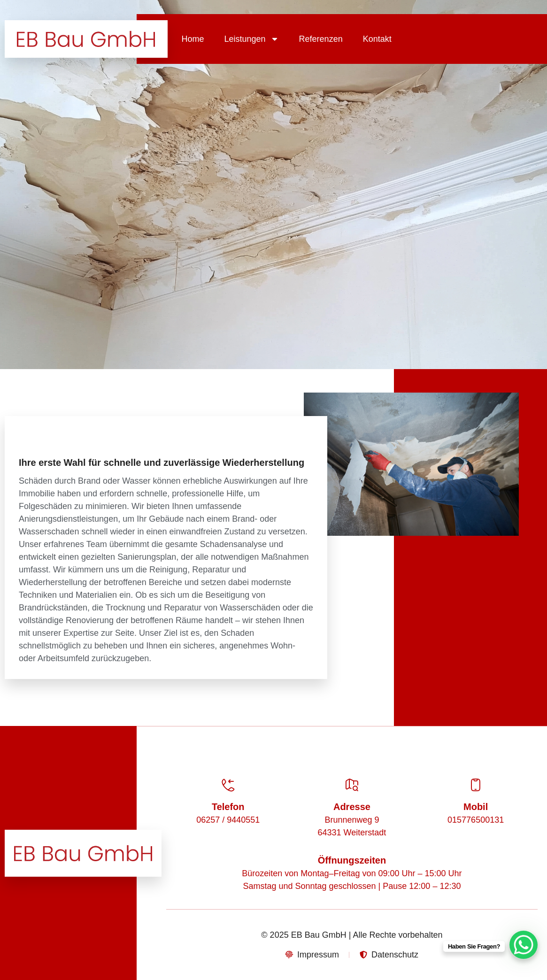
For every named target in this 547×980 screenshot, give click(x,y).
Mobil (476, 807)
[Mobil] (476, 785)
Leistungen (252, 39)
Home (193, 39)
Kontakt (377, 39)
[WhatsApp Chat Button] (524, 945)
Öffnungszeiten (352, 860)
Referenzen (321, 39)
